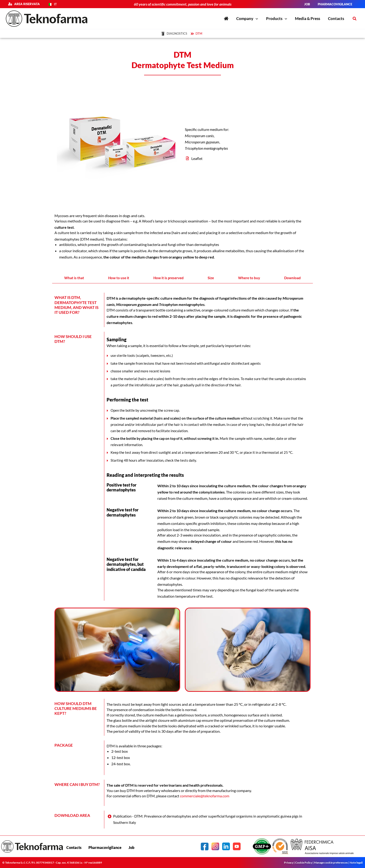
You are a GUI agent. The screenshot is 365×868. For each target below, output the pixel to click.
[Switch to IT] (53, 4)
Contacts (74, 847)
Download (292, 278)
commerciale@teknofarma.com (205, 796)
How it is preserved (169, 278)
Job (131, 847)
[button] (355, 19)
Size (211, 278)
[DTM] (197, 34)
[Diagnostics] (175, 34)
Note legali (356, 863)
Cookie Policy (304, 863)
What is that (74, 278)
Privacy (289, 863)
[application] (256, 19)
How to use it (119, 278)
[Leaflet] (247, 158)
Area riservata (26, 4)
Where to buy (249, 278)
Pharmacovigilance (105, 847)
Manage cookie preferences (331, 863)
